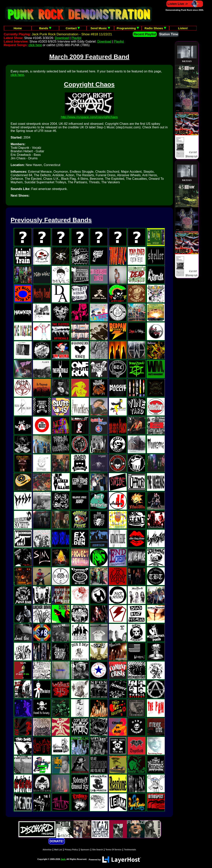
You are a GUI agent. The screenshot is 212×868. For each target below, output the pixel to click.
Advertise (47, 850)
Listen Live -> (185, 4)
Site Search (98, 850)
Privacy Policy (71, 850)
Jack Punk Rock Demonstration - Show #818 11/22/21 (72, 34)
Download (62, 38)
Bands (45, 28)
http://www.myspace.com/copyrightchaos (89, 117)
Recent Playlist (145, 34)
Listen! (183, 28)
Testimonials (130, 850)
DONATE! (57, 841)
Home (18, 28)
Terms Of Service (113, 850)
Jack (63, 859)
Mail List (58, 850)
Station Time (169, 34)
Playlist (76, 38)
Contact (73, 28)
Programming (128, 28)
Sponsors (85, 850)
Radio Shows (155, 28)
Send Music (100, 28)
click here (35, 45)
